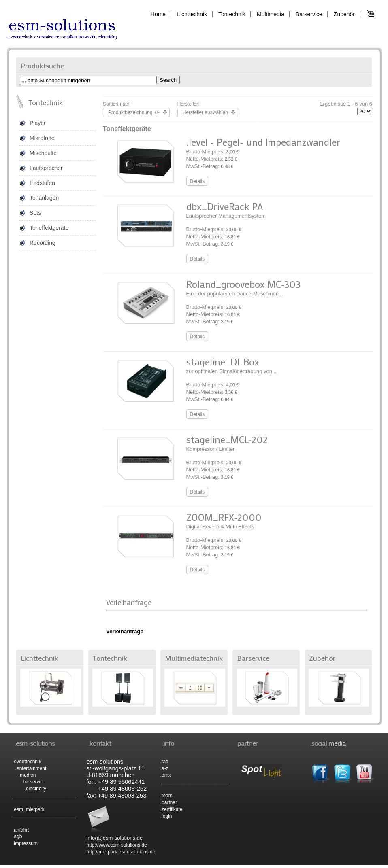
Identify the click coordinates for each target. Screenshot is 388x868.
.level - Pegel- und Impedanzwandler (263, 142)
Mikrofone (42, 138)
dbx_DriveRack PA (225, 206)
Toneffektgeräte (49, 228)
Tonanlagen (44, 198)
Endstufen (42, 183)
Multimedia (271, 14)
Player (38, 123)
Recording (43, 243)
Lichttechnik (192, 14)
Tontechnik (232, 14)
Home (158, 14)
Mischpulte (43, 153)
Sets (35, 213)
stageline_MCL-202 (227, 439)
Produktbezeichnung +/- (134, 112)
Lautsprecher (46, 168)
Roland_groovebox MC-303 (243, 284)
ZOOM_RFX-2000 (224, 517)
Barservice (309, 14)
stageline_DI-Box (223, 362)
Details (197, 181)
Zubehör (344, 14)
